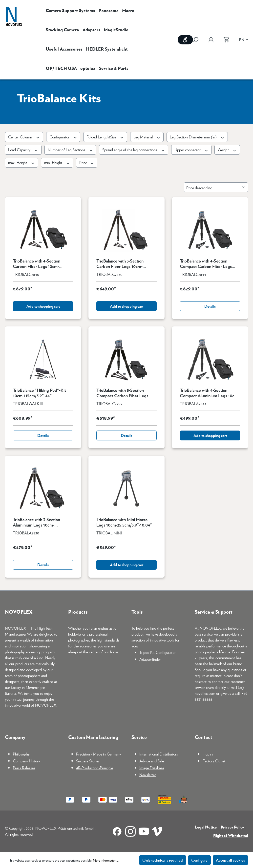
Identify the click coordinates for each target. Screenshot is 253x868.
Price (87, 162)
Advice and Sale (152, 761)
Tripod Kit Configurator (158, 652)
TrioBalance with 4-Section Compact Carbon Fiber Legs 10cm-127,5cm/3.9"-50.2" (206, 264)
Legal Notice (206, 827)
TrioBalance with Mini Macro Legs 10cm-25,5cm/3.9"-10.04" (124, 522)
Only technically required (163, 860)
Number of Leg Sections (70, 150)
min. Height (57, 162)
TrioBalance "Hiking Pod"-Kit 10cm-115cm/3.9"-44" (39, 393)
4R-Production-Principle (95, 768)
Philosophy (21, 754)
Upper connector (191, 150)
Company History (26, 761)
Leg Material (147, 137)
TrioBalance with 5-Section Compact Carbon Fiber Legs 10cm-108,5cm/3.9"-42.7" (122, 393)
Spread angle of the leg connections (134, 150)
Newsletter (148, 775)
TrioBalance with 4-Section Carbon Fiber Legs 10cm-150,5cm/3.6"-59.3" (37, 264)
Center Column (24, 137)
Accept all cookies (230, 860)
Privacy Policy (232, 827)
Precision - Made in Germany (99, 754)
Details (210, 306)
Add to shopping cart (43, 306)
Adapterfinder (150, 659)
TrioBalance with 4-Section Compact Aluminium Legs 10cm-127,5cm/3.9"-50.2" (210, 393)
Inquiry (208, 754)
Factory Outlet (214, 761)
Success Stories (88, 761)
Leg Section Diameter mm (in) (197, 137)
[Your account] (211, 40)
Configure (199, 860)
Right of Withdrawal (231, 835)
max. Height (21, 162)
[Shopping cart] (226, 40)
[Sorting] (216, 187)
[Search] (198, 40)
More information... (106, 860)
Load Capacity (23, 150)
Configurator (63, 137)
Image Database (152, 768)
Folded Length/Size (105, 137)
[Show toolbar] (185, 40)
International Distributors (159, 754)
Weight (227, 150)
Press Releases (24, 768)
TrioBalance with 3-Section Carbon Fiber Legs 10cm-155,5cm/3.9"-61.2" (120, 264)
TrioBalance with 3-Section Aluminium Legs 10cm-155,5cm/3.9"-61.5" (36, 522)
